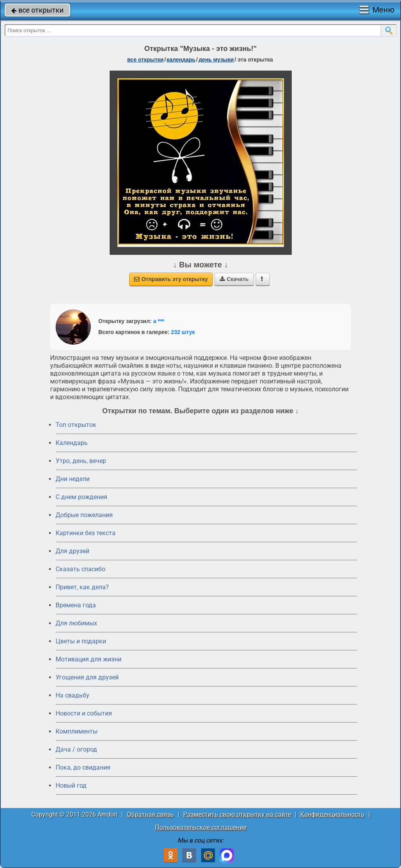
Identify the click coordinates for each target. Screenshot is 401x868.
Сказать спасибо (80, 569)
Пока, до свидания (83, 767)
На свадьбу (72, 695)
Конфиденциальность (332, 814)
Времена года (76, 605)
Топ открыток (76, 425)
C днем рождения (81, 497)
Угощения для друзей (87, 677)
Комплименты (77, 731)
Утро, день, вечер (81, 461)
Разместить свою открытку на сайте (237, 814)
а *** (159, 321)
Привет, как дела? (82, 587)
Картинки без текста (86, 533)
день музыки (216, 60)
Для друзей (72, 551)
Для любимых (76, 623)
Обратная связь (150, 814)
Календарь (181, 60)
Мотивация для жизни (89, 659)
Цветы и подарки (81, 641)
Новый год (71, 785)
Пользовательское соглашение (201, 827)
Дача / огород (76, 749)
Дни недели (73, 479)
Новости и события (84, 713)
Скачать (234, 279)
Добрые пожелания (84, 515)
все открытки (37, 10)
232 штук (183, 332)
